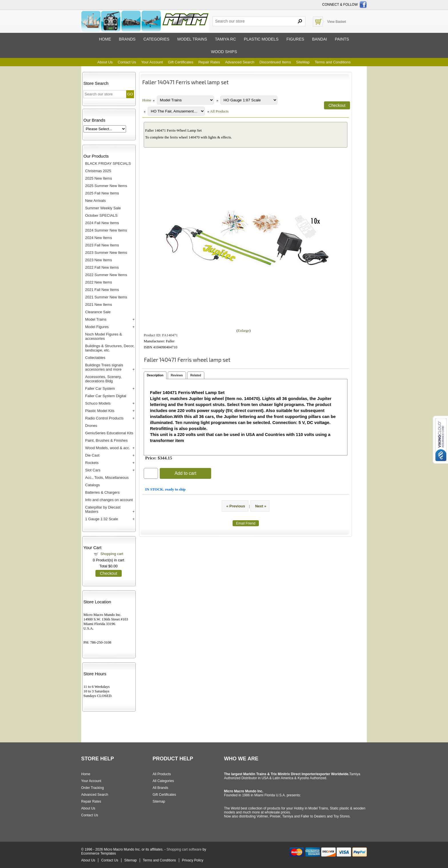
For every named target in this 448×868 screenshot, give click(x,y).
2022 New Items (99, 282)
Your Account (152, 62)
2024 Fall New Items (102, 223)
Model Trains (96, 319)
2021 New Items (99, 305)
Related (196, 375)
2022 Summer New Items (106, 275)
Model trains (192, 39)
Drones (91, 426)
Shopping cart (112, 554)
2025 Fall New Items (102, 193)
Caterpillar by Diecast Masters (103, 509)
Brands (127, 39)
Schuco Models (98, 403)
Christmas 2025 (98, 171)
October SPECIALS (101, 215)
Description (155, 375)
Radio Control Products (104, 418)
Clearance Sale (98, 312)
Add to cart (185, 473)
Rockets (92, 463)
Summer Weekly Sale (103, 208)
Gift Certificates (181, 62)
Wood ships (224, 52)
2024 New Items (99, 238)
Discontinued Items (275, 62)
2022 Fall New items (102, 267)
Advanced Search (240, 62)
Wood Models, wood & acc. (108, 448)
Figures (295, 39)
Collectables (95, 358)
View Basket (337, 22)
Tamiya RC (225, 39)
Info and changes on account (109, 500)
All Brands (160, 788)
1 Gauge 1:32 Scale (102, 519)
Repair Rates (209, 62)
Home (105, 39)
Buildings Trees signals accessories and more (104, 367)
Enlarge (243, 330)
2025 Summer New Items (106, 186)
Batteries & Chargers (102, 492)
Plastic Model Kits (100, 411)
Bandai (319, 39)
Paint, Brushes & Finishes (106, 440)
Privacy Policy (193, 860)
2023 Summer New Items (106, 253)
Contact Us (127, 62)
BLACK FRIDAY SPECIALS (108, 163)
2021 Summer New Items (106, 297)
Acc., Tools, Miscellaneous (107, 478)
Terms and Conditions (333, 62)
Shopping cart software (184, 849)
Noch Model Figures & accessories (104, 336)
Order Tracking (92, 788)
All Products (219, 111)
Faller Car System (100, 388)
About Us (105, 62)
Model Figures (97, 327)
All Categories (163, 781)
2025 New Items (99, 178)
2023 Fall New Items (102, 245)
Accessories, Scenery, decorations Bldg (103, 379)
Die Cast (92, 455)
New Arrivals (95, 201)
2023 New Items (99, 260)
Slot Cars (93, 470)
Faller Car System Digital (106, 396)
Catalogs (92, 485)
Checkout (109, 573)
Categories (156, 39)
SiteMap (303, 62)
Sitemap (159, 801)
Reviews (177, 375)
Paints (342, 39)
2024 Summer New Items (106, 230)
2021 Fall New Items (102, 290)
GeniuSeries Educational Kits (109, 433)
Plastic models (261, 39)
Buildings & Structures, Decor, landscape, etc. (110, 348)
